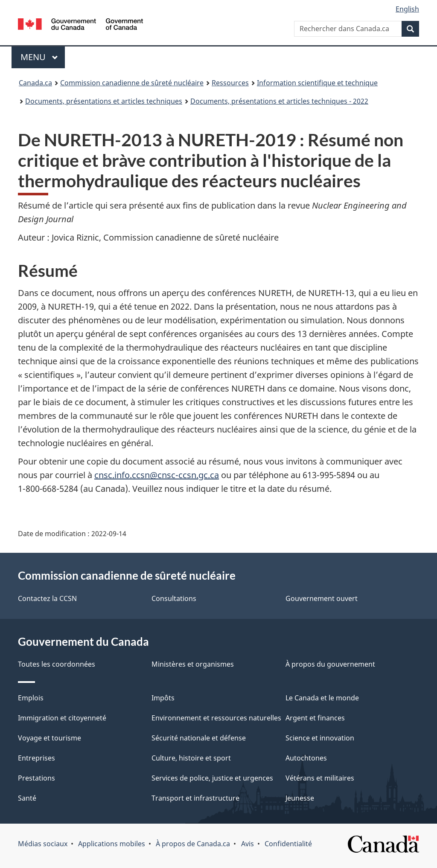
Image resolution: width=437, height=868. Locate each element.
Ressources (230, 83)
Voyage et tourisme (50, 738)
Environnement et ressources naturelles (216, 718)
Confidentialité (288, 844)
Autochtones (306, 758)
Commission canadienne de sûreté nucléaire (132, 83)
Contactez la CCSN (47, 598)
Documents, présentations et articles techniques (104, 101)
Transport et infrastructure (195, 798)
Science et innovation (320, 738)
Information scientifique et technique (317, 83)
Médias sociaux (43, 844)
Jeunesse (300, 798)
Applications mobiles (112, 844)
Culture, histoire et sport (191, 758)
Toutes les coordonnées (57, 664)
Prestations (36, 778)
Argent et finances (315, 718)
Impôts (163, 698)
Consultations (174, 598)
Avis (248, 844)
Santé (27, 798)
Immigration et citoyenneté (62, 718)
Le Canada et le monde (322, 698)
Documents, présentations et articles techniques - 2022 (279, 101)
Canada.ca (35, 83)
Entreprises (36, 758)
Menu (43, 57)
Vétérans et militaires (320, 778)
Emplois (31, 698)
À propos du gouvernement (330, 664)
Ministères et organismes (193, 664)
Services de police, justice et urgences (212, 778)
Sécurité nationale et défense (199, 738)
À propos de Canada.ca (193, 844)
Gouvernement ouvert (322, 598)
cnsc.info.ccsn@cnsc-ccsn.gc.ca (157, 475)
